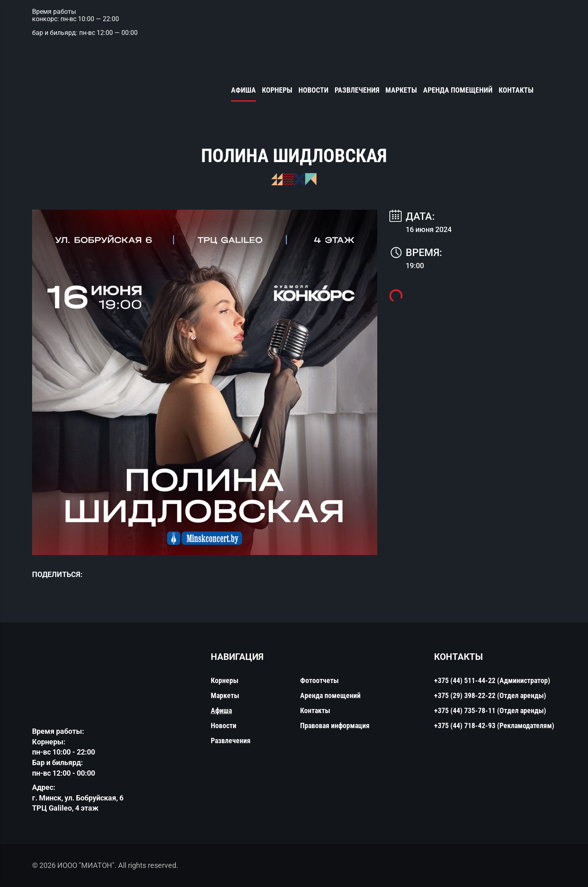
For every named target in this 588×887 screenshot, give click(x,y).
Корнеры (277, 90)
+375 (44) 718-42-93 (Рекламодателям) (494, 725)
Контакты (516, 90)
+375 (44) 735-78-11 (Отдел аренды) (490, 710)
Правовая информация (335, 725)
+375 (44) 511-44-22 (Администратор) (492, 680)
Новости (313, 90)
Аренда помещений (458, 90)
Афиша (243, 90)
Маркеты (401, 90)
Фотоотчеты (319, 680)
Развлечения (357, 90)
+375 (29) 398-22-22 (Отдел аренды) (490, 695)
